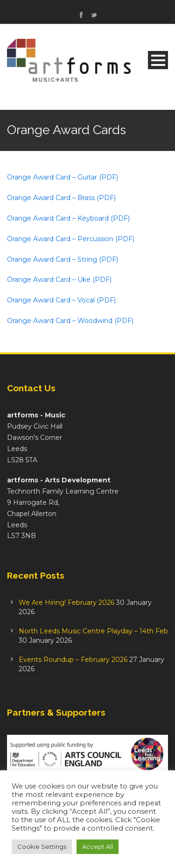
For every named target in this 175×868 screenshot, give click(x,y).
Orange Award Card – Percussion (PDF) (71, 239)
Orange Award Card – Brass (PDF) (61, 198)
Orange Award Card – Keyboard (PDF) (68, 218)
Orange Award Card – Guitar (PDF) (63, 177)
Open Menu (158, 60)
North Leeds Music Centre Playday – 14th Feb (93, 631)
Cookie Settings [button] (42, 846)
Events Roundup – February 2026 (73, 660)
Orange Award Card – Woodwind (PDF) (70, 321)
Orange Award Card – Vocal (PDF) (61, 300)
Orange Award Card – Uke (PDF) (59, 280)
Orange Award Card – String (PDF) (63, 259)
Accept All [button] (98, 846)
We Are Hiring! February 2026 (66, 603)
